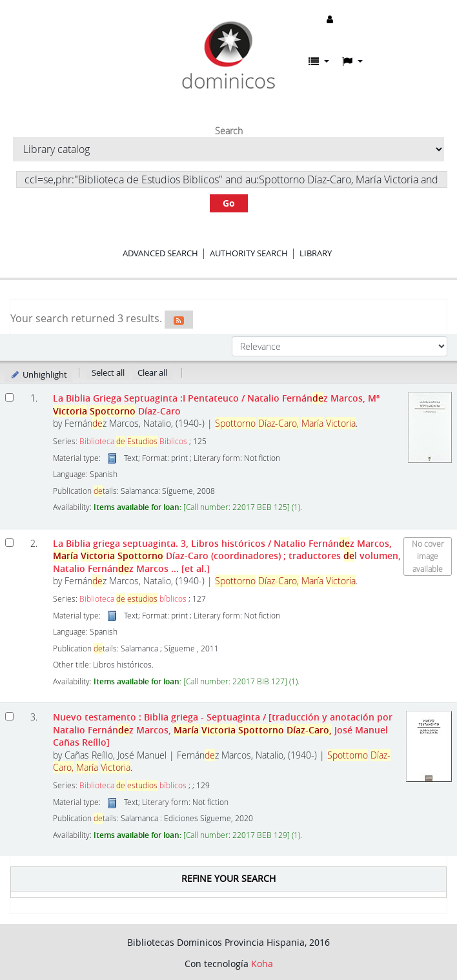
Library (316, 253)
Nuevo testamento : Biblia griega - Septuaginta (223, 730)
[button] (319, 61)
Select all (108, 373)
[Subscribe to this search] (179, 320)
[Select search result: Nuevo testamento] (9, 716)
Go (229, 203)
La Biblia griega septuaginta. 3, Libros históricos (227, 556)
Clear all (152, 373)
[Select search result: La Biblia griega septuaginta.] (9, 543)
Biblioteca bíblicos (133, 599)
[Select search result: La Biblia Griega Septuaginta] (9, 397)
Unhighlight (38, 374)
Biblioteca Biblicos (133, 441)
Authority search (249, 253)
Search (229, 131)
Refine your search (228, 878)
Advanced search (160, 253)
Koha (262, 964)
